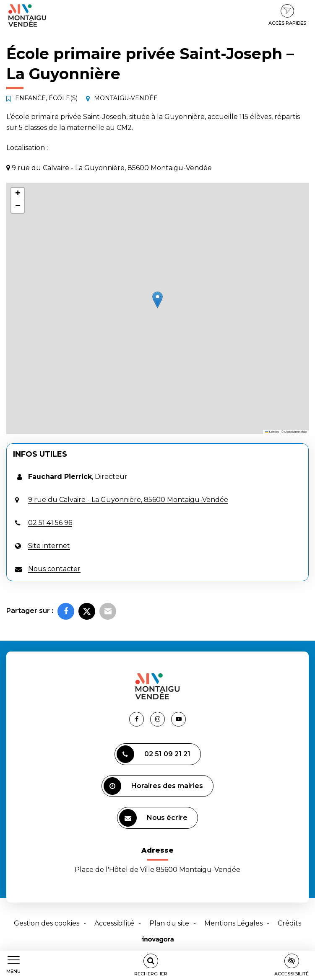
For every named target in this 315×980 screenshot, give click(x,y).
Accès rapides (287, 15)
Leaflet (272, 432)
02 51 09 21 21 (154, 754)
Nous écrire (153, 818)
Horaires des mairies (153, 786)
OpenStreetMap (295, 432)
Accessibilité (114, 923)
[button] (157, 300)
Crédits (289, 923)
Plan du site (169, 923)
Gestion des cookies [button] (47, 923)
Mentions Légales (233, 923)
